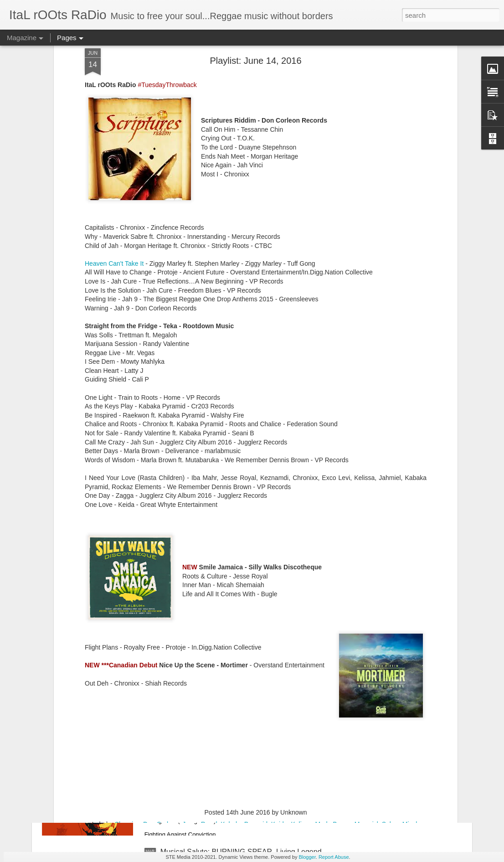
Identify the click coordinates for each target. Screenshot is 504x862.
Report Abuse (334, 857)
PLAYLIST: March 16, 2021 (204, 645)
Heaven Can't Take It (114, 157)
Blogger (307, 857)
